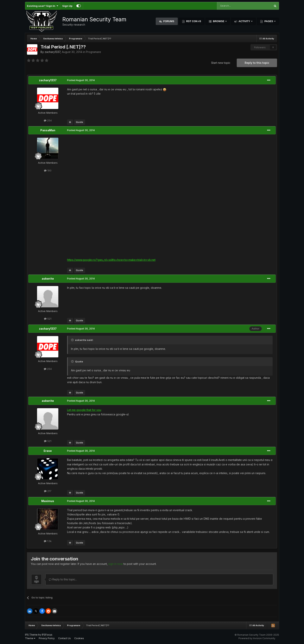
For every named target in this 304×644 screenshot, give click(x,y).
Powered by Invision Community (257, 638)
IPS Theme (31, 635)
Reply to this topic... (63, 579)
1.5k (48, 541)
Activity (244, 21)
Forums (168, 21)
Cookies (79, 638)
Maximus (48, 501)
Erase (48, 451)
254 (48, 120)
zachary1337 (52, 52)
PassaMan (48, 130)
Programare (93, 52)
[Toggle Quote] (73, 340)
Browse (219, 21)
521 (48, 319)
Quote (79, 122)
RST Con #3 (193, 21)
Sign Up (67, 6)
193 (48, 170)
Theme (30, 638)
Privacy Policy (47, 638)
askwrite (48, 279)
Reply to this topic (257, 63)
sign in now (116, 564)
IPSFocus (47, 635)
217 (48, 491)
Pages (269, 21)
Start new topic (221, 63)
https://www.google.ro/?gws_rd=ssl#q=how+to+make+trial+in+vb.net (111, 260)
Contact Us (64, 638)
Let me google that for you (84, 410)
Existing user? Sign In (43, 6)
